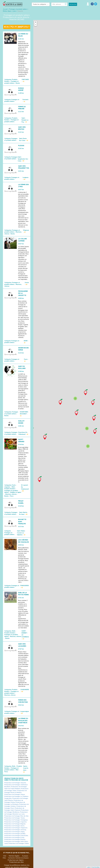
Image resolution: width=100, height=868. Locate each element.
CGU (5, 856)
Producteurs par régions (16, 860)
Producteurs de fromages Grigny (14, 832)
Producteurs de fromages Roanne (15, 839)
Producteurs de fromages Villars (16, 790)
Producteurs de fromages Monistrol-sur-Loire (16, 813)
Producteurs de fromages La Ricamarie (15, 803)
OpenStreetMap (96, 867)
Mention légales (14, 856)
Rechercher (73, 4)
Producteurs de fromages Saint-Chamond (14, 809)
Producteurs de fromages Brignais (15, 824)
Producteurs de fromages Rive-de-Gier (16, 816)
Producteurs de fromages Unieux (15, 794)
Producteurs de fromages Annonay (15, 830)
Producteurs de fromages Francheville (16, 836)
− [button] (36, 25)
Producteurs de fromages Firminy (14, 801)
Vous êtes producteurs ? (17, 27)
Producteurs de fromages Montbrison (16, 811)
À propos (25, 856)
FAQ (4, 858)
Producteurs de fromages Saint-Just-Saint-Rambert (16, 788)
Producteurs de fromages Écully (14, 838)
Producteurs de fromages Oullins (19, 843)
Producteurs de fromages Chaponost (16, 828)
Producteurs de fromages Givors (14, 826)
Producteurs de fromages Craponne (15, 822)
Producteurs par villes (16, 862)
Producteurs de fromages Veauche (15, 783)
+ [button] (36, 22)
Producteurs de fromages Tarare (15, 818)
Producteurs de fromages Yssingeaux (16, 820)
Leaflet (88, 867)
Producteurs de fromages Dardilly (15, 834)
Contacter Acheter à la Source (18, 858)
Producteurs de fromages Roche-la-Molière (16, 792)
